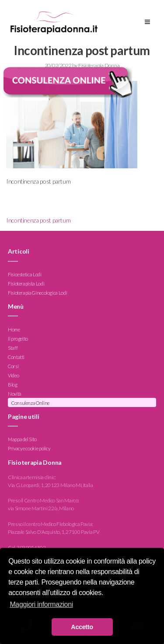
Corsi (13, 366)
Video (13, 375)
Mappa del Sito (22, 440)
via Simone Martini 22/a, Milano (41, 508)
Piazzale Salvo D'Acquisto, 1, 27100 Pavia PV (54, 532)
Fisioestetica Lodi (25, 274)
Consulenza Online (30, 403)
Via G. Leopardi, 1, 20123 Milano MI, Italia (51, 485)
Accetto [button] (82, 627)
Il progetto (18, 339)
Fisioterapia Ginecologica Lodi (37, 293)
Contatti (16, 357)
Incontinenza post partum (38, 220)
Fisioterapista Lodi (26, 284)
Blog (13, 385)
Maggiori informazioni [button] (41, 604)
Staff (13, 348)
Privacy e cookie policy (29, 449)
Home (14, 329)
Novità (15, 394)
